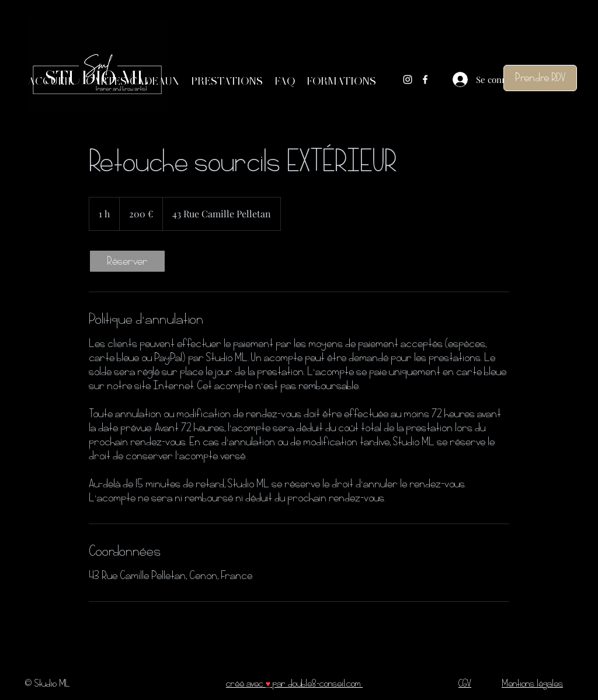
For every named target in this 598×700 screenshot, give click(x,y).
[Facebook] (425, 79)
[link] (127, 261)
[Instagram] (408, 79)
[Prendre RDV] (540, 78)
